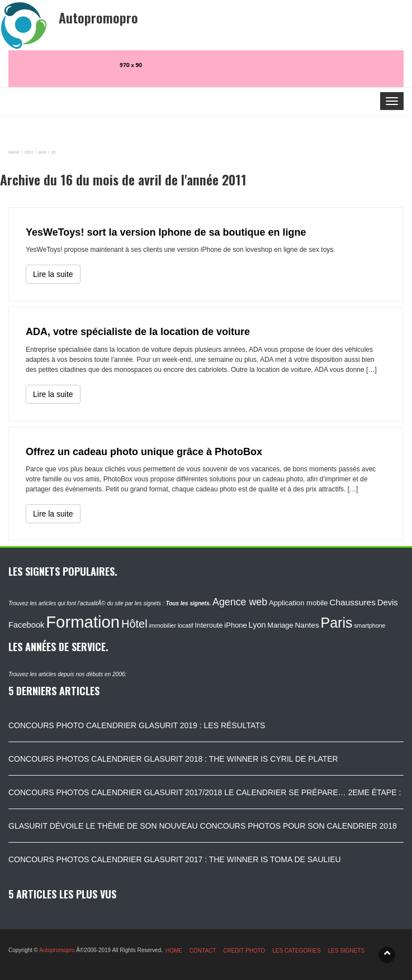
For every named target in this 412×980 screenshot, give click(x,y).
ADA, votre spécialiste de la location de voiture (138, 332)
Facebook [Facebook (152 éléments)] (26, 625)
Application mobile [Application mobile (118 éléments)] (299, 603)
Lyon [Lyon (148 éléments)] (257, 625)
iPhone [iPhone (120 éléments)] (235, 625)
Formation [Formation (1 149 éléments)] (83, 622)
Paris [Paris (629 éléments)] (337, 623)
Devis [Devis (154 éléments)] (388, 603)
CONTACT (203, 951)
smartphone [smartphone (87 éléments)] (370, 625)
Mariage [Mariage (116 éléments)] (280, 625)
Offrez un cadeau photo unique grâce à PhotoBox (144, 452)
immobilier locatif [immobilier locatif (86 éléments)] (171, 625)
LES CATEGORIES (297, 951)
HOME (174, 951)
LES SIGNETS (346, 951)
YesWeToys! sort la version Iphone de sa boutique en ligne (166, 232)
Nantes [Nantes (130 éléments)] (307, 625)
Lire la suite (53, 274)
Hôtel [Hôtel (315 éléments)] (134, 624)
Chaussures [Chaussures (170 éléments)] (352, 602)
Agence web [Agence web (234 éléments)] (240, 602)
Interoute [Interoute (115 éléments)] (209, 625)
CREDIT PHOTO (244, 951)
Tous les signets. (188, 603)
